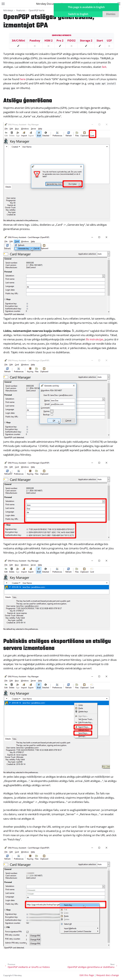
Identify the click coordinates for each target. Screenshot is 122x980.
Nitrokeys (8, 10)
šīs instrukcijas (95, 339)
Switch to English (78, 14)
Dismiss (111, 14)
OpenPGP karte (37, 10)
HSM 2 (49, 40)
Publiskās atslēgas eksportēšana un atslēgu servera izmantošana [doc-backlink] (57, 645)
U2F (109, 40)
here (23, 79)
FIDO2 (71, 40)
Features (21, 10)
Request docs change (108, 975)
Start (100, 40)
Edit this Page (87, 975)
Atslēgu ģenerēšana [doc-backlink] (28, 101)
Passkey (35, 40)
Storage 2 (86, 40)
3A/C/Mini (18, 40)
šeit (104, 67)
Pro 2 (60, 40)
